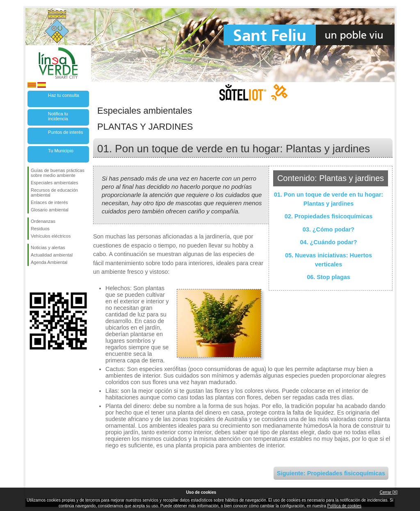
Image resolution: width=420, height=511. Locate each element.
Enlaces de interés (49, 202)
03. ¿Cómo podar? (329, 229)
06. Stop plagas (329, 277)
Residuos (40, 229)
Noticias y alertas (48, 247)
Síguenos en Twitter (46, 279)
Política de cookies (344, 506)
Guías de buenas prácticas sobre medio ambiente (58, 173)
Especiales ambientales (55, 183)
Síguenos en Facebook (32, 279)
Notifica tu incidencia (58, 116)
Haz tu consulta (64, 95)
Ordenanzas (43, 221)
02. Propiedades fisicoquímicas (329, 216)
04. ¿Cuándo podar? (328, 242)
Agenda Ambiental (49, 262)
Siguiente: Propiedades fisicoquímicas (331, 473)
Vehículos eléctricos (51, 236)
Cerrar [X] (389, 492)
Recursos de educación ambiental (54, 192)
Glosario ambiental (50, 210)
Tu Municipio (61, 151)
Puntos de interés (66, 132)
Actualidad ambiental (52, 255)
